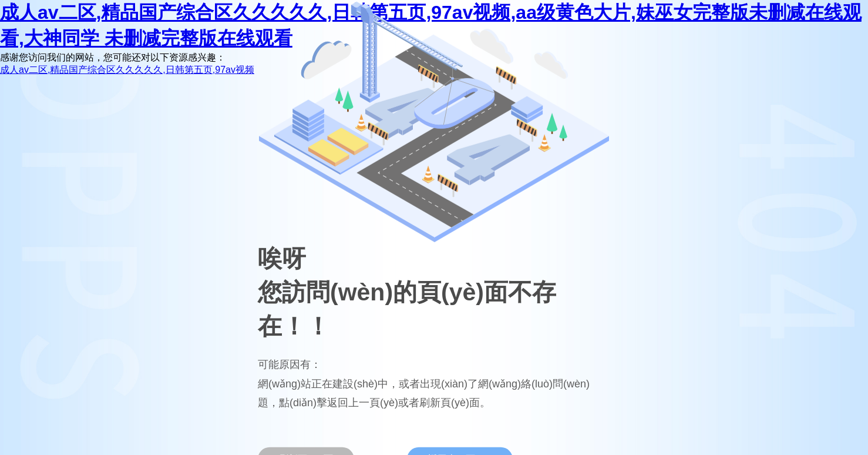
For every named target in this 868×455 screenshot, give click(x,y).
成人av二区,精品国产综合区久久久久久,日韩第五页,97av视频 (127, 70)
